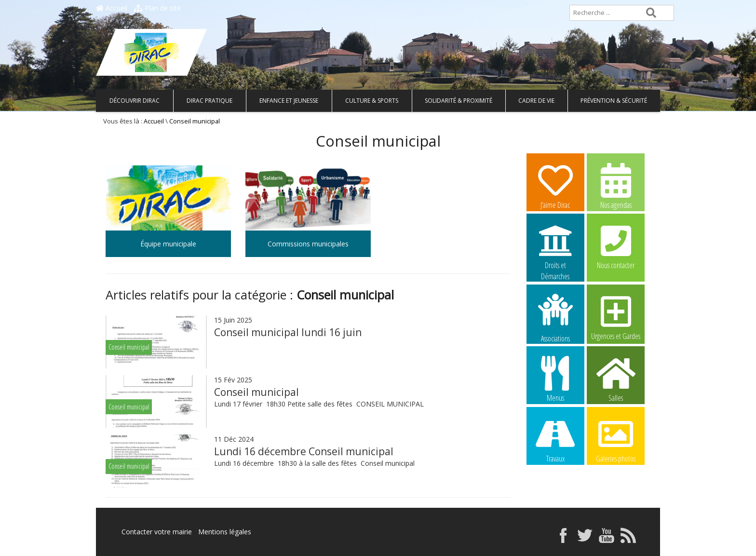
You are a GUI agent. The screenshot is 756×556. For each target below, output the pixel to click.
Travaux (555, 439)
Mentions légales (225, 532)
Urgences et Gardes (616, 317)
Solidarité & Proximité (459, 101)
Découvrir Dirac (135, 101)
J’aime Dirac (555, 186)
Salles (616, 379)
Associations (555, 317)
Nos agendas (616, 186)
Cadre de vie (536, 101)
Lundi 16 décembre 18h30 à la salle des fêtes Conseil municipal (315, 463)
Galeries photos (616, 439)
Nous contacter (616, 246)
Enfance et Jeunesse (289, 101)
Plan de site (157, 8)
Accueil (112, 8)
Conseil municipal (256, 392)
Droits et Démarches (555, 246)
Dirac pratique (209, 101)
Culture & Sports (372, 101)
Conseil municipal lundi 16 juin (288, 332)
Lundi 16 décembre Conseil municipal (304, 451)
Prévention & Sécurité (614, 101)
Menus (555, 379)
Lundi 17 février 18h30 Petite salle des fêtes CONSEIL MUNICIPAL (320, 404)
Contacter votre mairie (157, 532)
